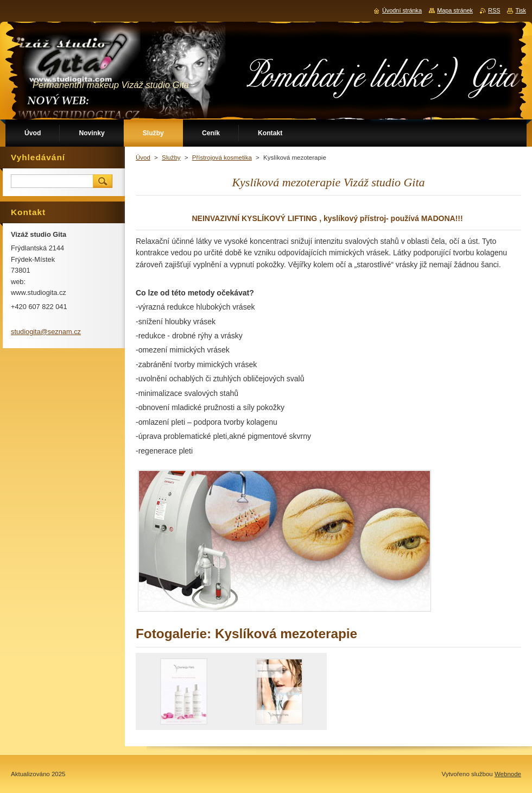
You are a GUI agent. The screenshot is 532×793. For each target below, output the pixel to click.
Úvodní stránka (402, 10)
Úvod (143, 158)
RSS (494, 10)
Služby (171, 158)
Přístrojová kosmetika (222, 158)
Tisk (521, 10)
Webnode (508, 774)
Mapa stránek (455, 10)
